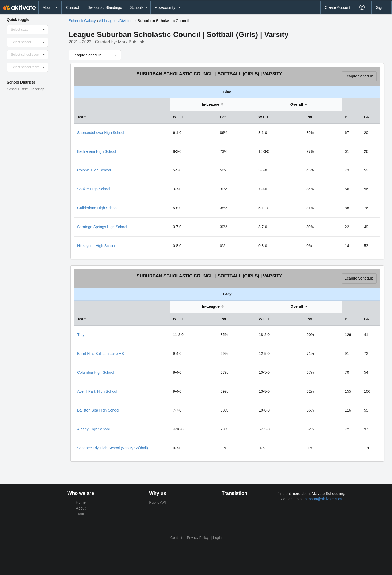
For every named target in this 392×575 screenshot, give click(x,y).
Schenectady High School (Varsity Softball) (113, 448)
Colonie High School (94, 170)
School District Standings (26, 89)
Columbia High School (96, 372)
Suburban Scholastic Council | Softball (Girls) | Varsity (209, 74)
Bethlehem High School (97, 151)
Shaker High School (94, 189)
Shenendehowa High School (101, 133)
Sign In (382, 7)
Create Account (337, 7)
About (81, 508)
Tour (81, 514)
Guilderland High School (97, 208)
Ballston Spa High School (98, 410)
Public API (158, 502)
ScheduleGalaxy (82, 21)
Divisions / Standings (105, 7)
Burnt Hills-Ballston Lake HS (101, 354)
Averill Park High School (97, 391)
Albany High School (93, 429)
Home (81, 502)
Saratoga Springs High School (102, 227)
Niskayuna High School (96, 246)
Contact (72, 7)
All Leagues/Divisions (117, 21)
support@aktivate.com (323, 499)
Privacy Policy (198, 538)
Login (217, 538)
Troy (81, 335)
